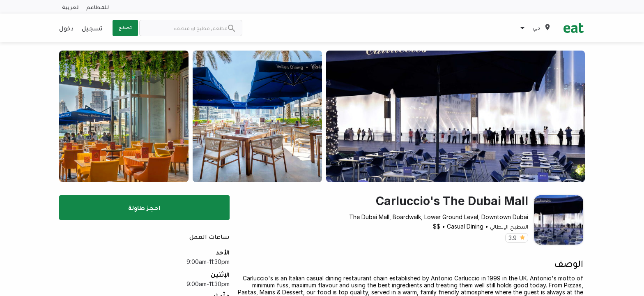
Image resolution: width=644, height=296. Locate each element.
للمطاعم (98, 7)
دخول (66, 28)
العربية (71, 7)
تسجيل (92, 28)
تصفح (125, 28)
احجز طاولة (144, 208)
